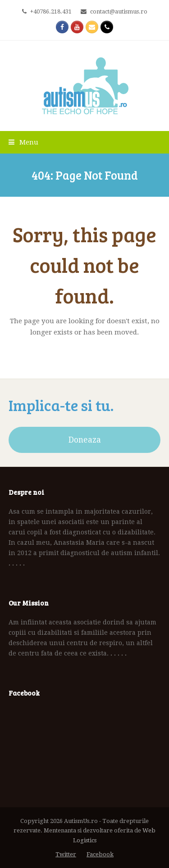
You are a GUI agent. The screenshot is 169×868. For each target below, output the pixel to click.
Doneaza (85, 440)
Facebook (100, 854)
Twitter (66, 854)
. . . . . (17, 563)
